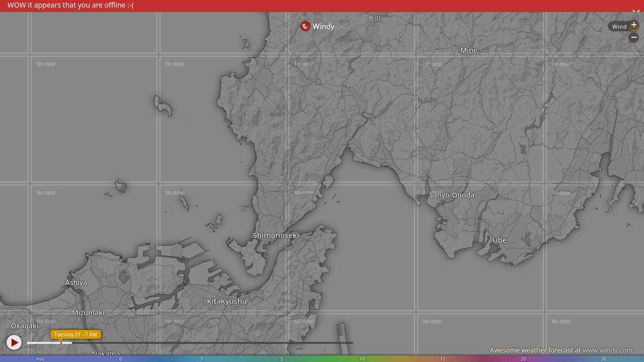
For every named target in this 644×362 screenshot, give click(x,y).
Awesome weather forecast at (561, 350)
